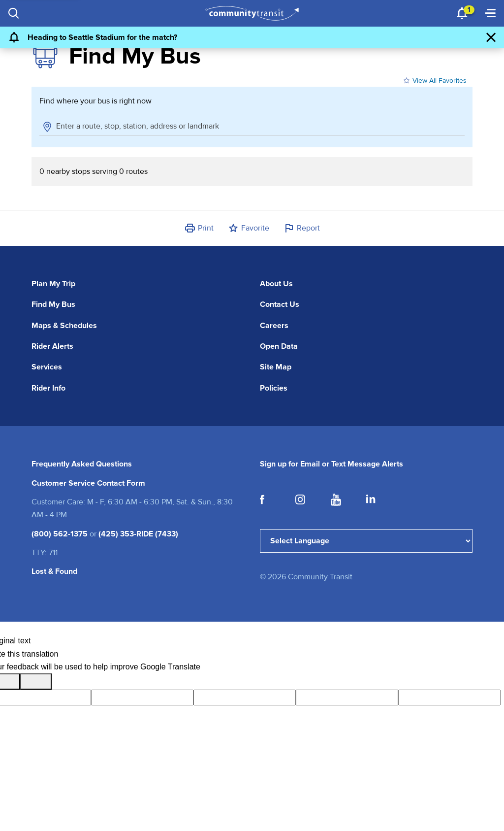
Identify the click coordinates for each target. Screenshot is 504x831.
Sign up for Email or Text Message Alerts (331, 464)
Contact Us (280, 304)
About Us (276, 284)
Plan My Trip (53, 284)
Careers (274, 326)
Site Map (276, 367)
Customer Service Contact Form (88, 483)
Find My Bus (53, 304)
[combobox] (259, 126)
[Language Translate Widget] (366, 541)
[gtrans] (347, 698)
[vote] (449, 698)
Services (47, 367)
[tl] (142, 698)
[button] (199, 228)
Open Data (279, 346)
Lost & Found (54, 571)
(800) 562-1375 (60, 534)
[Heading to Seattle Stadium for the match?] (243, 37)
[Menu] (490, 13)
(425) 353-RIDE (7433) (138, 534)
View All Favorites (434, 81)
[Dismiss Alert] (491, 37)
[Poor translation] (36, 681)
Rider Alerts (52, 346)
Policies (274, 388)
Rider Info (48, 388)
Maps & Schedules (64, 326)
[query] (245, 698)
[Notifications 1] (463, 13)
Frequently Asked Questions (82, 464)
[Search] (14, 13)
